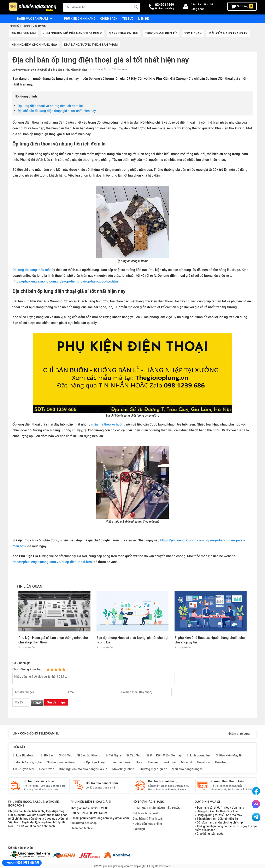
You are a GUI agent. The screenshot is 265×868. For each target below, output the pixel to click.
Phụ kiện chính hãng (80, 19)
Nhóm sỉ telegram (240, 734)
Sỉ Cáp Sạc (134, 755)
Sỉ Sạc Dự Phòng (89, 755)
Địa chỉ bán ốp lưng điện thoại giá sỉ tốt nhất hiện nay (57, 111)
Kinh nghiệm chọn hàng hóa (34, 45)
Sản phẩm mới (120, 762)
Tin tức (128, 19)
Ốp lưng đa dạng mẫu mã (31, 270)
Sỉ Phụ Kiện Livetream (62, 762)
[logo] (34, 7)
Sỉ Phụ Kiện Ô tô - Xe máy (164, 755)
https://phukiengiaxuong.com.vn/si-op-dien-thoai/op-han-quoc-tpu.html (66, 281)
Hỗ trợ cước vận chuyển (40, 781)
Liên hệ (144, 19)
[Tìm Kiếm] (136, 7)
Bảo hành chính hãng (163, 781)
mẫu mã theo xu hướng (108, 424)
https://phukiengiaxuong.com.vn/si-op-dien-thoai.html (52, 562)
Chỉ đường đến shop (84, 823)
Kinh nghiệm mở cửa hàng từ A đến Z (72, 33)
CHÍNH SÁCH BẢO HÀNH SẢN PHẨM (157, 808)
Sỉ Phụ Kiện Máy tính (230, 755)
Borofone (204, 762)
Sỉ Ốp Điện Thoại (94, 762)
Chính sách (109, 19)
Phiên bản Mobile (82, 828)
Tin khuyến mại (23, 33)
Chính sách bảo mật (145, 813)
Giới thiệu (139, 829)
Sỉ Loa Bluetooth (24, 755)
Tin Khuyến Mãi (23, 769)
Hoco (140, 762)
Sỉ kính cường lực (199, 755)
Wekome (170, 762)
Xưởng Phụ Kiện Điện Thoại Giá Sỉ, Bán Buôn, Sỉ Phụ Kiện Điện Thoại (50, 70)
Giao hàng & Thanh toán (148, 819)
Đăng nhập (197, 9)
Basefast (221, 762)
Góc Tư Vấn (193, 33)
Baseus (153, 762)
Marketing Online (123, 33)
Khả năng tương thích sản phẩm (91, 45)
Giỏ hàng (242, 6)
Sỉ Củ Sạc (65, 755)
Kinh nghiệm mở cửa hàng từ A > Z (83, 769)
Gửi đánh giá (56, 702)
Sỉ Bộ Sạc (47, 755)
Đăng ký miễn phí (202, 4)
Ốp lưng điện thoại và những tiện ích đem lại (50, 106)
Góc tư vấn (47, 769)
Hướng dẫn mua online (147, 824)
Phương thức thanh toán (227, 781)
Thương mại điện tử (161, 33)
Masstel (187, 762)
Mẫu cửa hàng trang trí (228, 33)
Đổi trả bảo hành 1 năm (102, 783)
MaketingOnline (123, 769)
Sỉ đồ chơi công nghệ (27, 762)
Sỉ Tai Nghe (113, 755)
